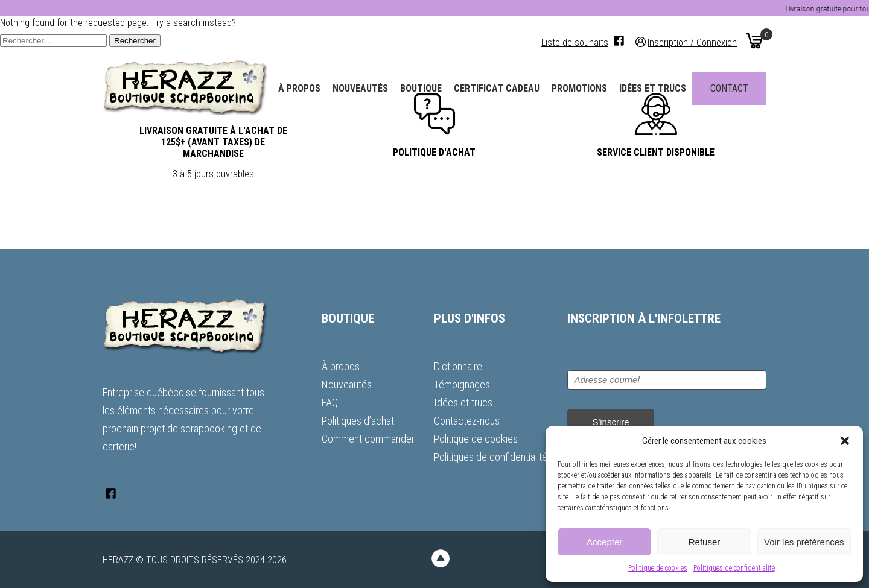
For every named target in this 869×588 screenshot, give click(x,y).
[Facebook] (619, 41)
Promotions (579, 88)
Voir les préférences (804, 542)
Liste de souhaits (575, 43)
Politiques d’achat (358, 421)
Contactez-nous (467, 421)
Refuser (705, 542)
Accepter (604, 542)
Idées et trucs (653, 88)
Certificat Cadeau (497, 88)
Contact (729, 88)
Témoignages (462, 384)
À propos (299, 88)
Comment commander (368, 439)
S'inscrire (610, 422)
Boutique (421, 88)
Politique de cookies (658, 568)
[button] (845, 441)
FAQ (330, 403)
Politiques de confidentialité (734, 568)
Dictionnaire (458, 366)
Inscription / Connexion (692, 42)
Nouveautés (360, 88)
